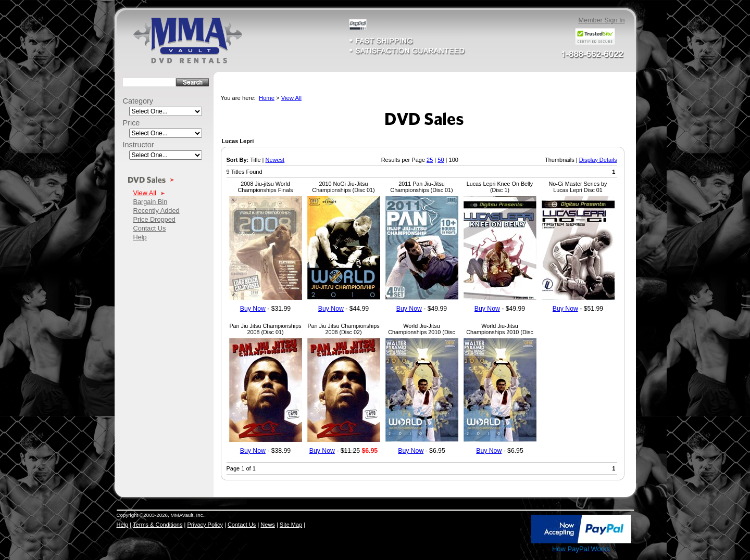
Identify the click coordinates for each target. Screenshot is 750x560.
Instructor (139, 145)
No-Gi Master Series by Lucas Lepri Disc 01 (578, 187)
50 (441, 160)
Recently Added (157, 211)
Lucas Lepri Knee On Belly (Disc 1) (500, 187)
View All (145, 193)
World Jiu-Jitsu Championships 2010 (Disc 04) (500, 332)
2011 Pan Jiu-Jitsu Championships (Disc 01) (421, 187)
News (268, 525)
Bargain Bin (151, 202)
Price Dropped (154, 219)
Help (140, 237)
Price (132, 123)
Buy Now (253, 309)
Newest (275, 160)
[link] (507, 530)
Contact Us (150, 228)
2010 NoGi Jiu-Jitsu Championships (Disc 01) (343, 187)
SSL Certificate (507, 551)
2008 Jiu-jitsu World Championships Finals (266, 187)
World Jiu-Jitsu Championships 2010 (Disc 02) (422, 332)
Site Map (291, 525)
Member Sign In (601, 20)
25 (430, 160)
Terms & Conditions (158, 525)
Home (267, 98)
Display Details (598, 160)
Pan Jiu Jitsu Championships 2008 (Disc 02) (343, 329)
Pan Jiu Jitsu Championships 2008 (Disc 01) (265, 329)
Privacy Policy (205, 525)
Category (138, 101)
